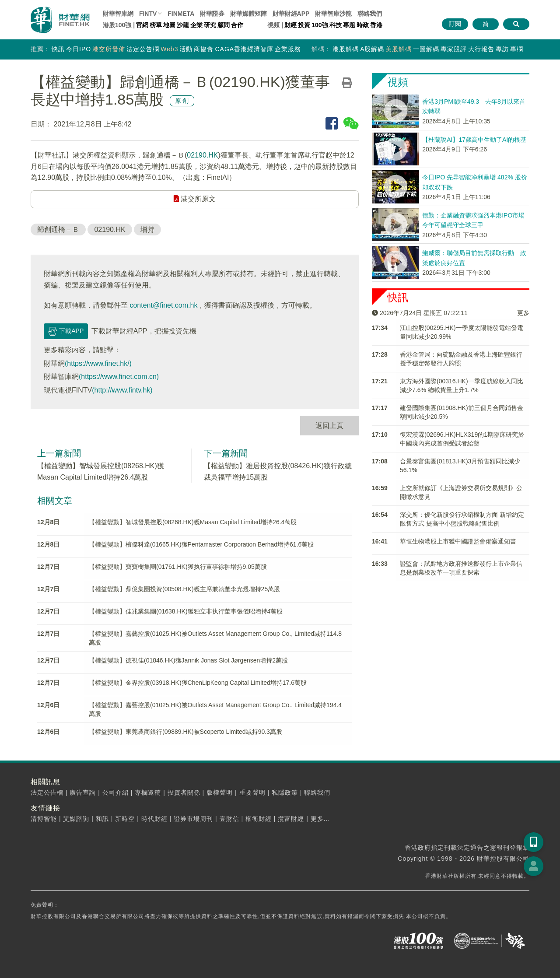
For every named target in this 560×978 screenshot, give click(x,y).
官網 (142, 25)
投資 (304, 25)
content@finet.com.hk (163, 305)
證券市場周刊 (193, 819)
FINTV (148, 14)
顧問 (224, 25)
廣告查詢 (83, 792)
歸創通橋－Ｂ (58, 230)
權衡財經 (259, 819)
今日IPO (79, 49)
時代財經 (154, 819)
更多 (523, 313)
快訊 (58, 49)
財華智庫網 (118, 14)
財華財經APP (291, 14)
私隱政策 (285, 792)
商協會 (204, 49)
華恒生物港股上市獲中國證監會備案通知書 (458, 541)
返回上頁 (329, 426)
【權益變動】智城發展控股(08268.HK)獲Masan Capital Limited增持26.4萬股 (193, 522)
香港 (376, 25)
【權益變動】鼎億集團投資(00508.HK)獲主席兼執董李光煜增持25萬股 (184, 589)
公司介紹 (115, 792)
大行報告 (481, 49)
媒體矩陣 (248, 14)
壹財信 (229, 819)
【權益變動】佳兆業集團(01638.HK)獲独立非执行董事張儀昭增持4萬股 (186, 611)
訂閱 (455, 24)
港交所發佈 (109, 49)
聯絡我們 (370, 14)
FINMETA (181, 14)
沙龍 (183, 25)
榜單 (156, 25)
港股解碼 (346, 49)
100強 (320, 25)
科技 (336, 25)
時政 (363, 25)
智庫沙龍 (333, 14)
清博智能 (44, 819)
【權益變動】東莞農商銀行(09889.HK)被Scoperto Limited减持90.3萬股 (185, 732)
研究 (210, 25)
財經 (290, 25)
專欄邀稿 (148, 792)
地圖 (169, 25)
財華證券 (212, 14)
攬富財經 (291, 819)
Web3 (169, 49)
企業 (196, 25)
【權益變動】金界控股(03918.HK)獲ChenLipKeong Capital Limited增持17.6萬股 (198, 683)
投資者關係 (184, 792)
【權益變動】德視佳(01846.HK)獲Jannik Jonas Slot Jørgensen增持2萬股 (188, 660)
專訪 (502, 49)
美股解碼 (399, 49)
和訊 (102, 819)
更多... (320, 819)
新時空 (125, 819)
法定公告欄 (143, 49)
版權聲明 (220, 792)
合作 (237, 25)
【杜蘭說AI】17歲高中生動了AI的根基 (474, 140)
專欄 (517, 49)
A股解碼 (372, 49)
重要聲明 (252, 792)
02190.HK (202, 155)
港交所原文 (195, 199)
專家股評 (454, 49)
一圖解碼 (426, 49)
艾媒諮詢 (76, 819)
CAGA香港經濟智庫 (244, 49)
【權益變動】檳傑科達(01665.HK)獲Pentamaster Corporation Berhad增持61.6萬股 (201, 544)
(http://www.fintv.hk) (122, 390)
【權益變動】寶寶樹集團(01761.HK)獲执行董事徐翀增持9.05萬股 (178, 567)
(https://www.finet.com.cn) (119, 377)
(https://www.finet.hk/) (98, 363)
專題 (349, 25)
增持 (147, 230)
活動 (186, 49)
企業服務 (288, 49)
